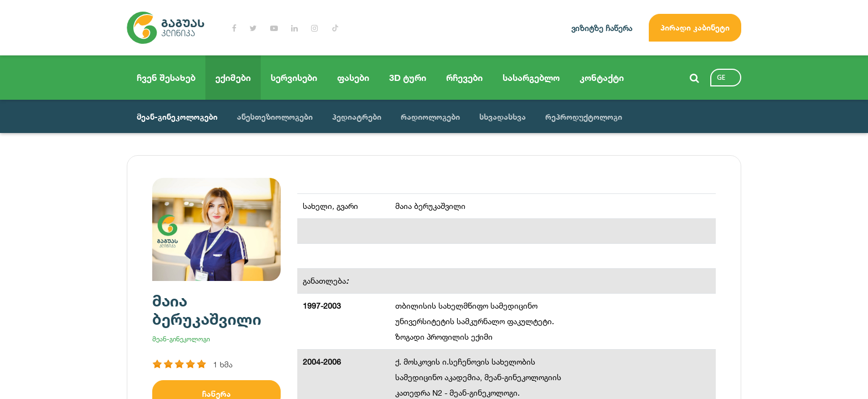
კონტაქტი (602, 78)
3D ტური (408, 78)
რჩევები (464, 78)
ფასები (353, 78)
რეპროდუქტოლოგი (584, 117)
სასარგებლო (531, 78)
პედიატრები (357, 117)
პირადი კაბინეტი (695, 27)
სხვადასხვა (503, 117)
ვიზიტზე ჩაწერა (602, 28)
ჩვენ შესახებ (166, 78)
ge (721, 77)
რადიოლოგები (430, 117)
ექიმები (233, 78)
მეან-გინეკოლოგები (177, 117)
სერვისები (294, 78)
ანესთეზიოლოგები (275, 117)
